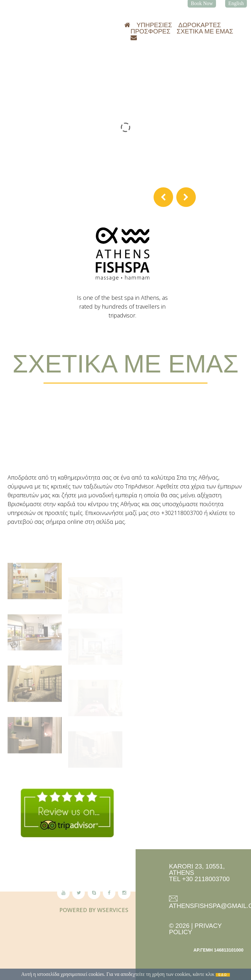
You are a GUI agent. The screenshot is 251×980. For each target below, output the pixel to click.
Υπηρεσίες (154, 25)
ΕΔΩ (223, 975)
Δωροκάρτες (200, 25)
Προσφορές (150, 31)
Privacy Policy (195, 929)
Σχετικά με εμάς (205, 31)
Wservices (113, 910)
